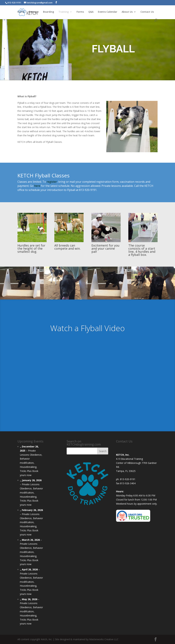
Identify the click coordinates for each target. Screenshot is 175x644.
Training (64, 12)
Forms (80, 12)
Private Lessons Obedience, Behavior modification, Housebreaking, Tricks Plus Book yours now (31, 463)
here (37, 186)
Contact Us (147, 12)
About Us (127, 12)
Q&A (91, 12)
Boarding (49, 12)
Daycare (34, 12)
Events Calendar (108, 12)
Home (21, 12)
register (52, 182)
